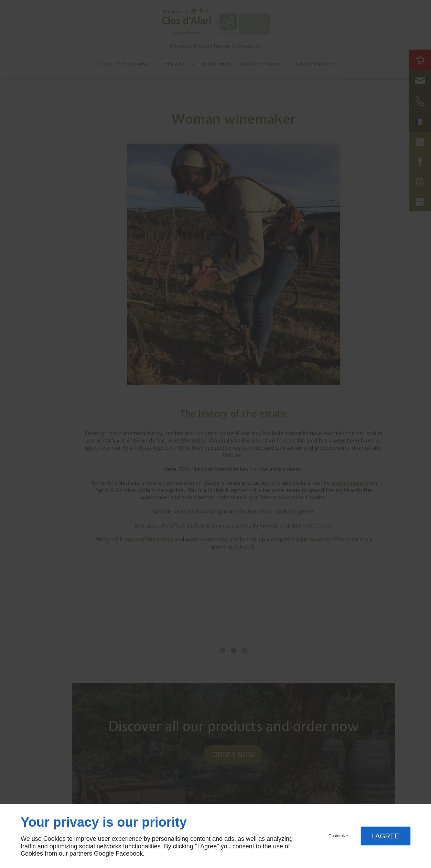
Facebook (129, 854)
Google (104, 854)
